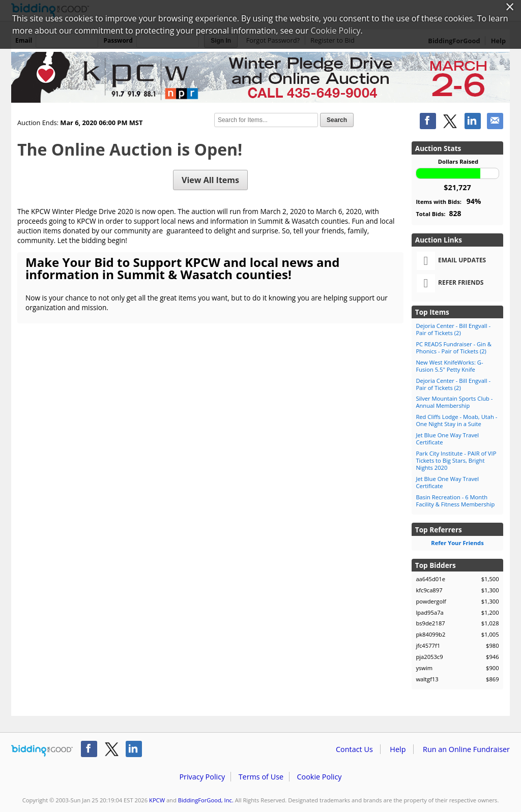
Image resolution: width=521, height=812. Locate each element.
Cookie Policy (319, 777)
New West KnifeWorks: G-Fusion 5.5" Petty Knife (449, 366)
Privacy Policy (202, 777)
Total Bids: (438, 213)
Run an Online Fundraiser (466, 749)
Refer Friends (450, 283)
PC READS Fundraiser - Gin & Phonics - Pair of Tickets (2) (453, 348)
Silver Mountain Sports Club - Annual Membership (454, 402)
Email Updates (451, 261)
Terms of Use (261, 777)
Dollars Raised (458, 161)
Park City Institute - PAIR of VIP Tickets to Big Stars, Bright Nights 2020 (456, 460)
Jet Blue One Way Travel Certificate (447, 439)
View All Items (210, 180)
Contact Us (354, 749)
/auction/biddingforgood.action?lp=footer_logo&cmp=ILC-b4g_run (42, 751)
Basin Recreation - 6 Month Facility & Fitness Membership (455, 501)
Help (398, 749)
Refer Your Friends (457, 543)
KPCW (157, 800)
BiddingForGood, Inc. (206, 800)
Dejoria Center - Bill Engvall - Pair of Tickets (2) (453, 329)
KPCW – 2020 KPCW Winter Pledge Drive (260, 77)
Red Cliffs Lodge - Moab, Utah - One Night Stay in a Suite (456, 420)
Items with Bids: (448, 201)
